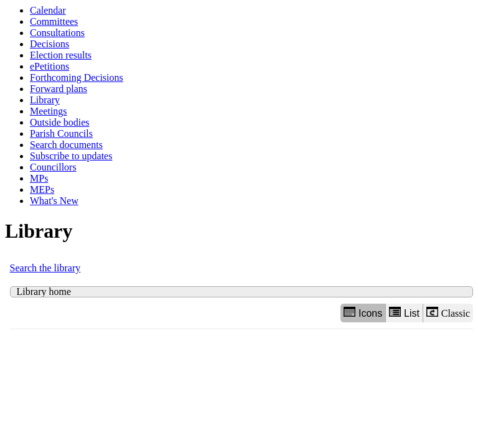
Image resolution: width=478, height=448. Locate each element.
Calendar (48, 10)
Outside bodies (60, 122)
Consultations (57, 33)
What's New (54, 201)
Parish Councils (61, 133)
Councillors (53, 167)
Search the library (45, 268)
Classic (448, 313)
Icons (363, 313)
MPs (39, 178)
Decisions (49, 44)
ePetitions (49, 66)
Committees (54, 21)
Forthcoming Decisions (77, 77)
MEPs (42, 189)
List (404, 313)
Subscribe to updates (71, 156)
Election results (61, 55)
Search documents (66, 145)
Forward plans (59, 89)
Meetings (49, 111)
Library (45, 100)
